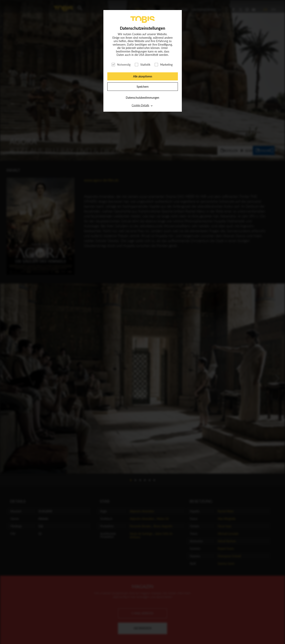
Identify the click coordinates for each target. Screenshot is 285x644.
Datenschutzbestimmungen (142, 98)
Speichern (143, 87)
